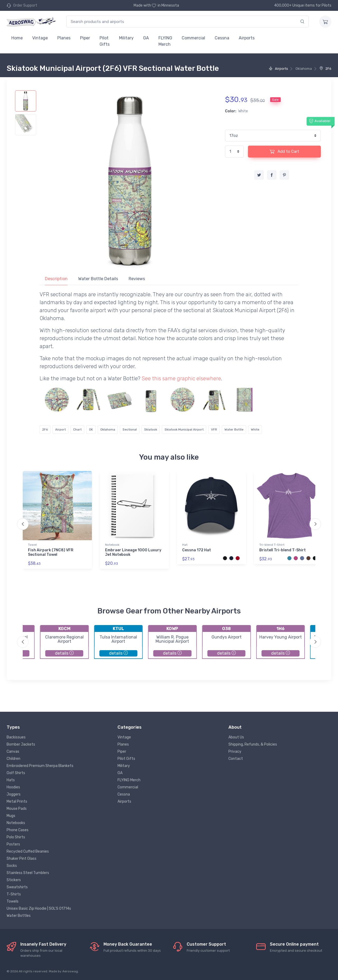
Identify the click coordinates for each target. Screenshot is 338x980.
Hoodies (13, 787)
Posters (13, 844)
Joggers (14, 794)
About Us (236, 737)
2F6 (325, 69)
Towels (13, 901)
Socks (12, 866)
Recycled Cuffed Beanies (28, 851)
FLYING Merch (165, 41)
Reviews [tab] (137, 279)
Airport (60, 429)
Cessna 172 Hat (197, 550)
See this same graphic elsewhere (181, 378)
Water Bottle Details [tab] (98, 279)
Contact (236, 759)
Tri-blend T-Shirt (272, 545)
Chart (77, 429)
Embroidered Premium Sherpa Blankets (40, 766)
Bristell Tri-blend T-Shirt (283, 550)
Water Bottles (19, 916)
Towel (32, 545)
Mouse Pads (17, 809)
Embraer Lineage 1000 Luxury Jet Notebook (133, 552)
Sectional (130, 429)
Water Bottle (234, 429)
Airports (247, 38)
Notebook (112, 545)
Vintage (40, 38)
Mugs (11, 816)
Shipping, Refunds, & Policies (253, 744)
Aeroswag (70, 971)
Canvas (13, 752)
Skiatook (151, 429)
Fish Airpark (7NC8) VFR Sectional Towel (51, 552)
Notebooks (16, 823)
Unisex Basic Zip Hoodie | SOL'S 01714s (39, 909)
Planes (64, 38)
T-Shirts (14, 894)
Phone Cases (18, 830)
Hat (185, 545)
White (255, 429)
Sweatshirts (17, 887)
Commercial (193, 38)
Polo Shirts (16, 837)
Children (13, 759)
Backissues (16, 737)
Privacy (235, 752)
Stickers (14, 880)
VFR (214, 429)
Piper (85, 38)
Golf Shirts (16, 773)
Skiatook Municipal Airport (184, 429)
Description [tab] (56, 279)
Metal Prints (17, 801)
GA (146, 38)
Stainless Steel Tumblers (28, 873)
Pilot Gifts (105, 41)
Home (17, 38)
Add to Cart (284, 151)
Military (126, 38)
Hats (11, 780)
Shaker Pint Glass (22, 859)
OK (91, 429)
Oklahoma (108, 429)
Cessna (222, 38)
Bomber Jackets (21, 744)
